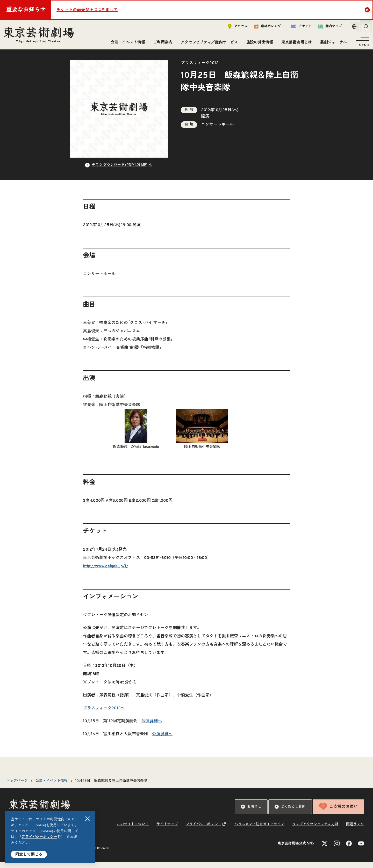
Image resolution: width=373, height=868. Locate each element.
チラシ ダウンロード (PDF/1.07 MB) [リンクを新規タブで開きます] (120, 171)
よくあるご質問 (290, 812)
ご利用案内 (162, 43)
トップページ (17, 786)
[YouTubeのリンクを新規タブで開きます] (361, 849)
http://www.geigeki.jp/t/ (106, 572)
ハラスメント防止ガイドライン (259, 830)
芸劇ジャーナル (332, 43)
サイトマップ (167, 830)
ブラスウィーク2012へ (104, 714)
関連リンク (355, 830)
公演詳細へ (152, 727)
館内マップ (326, 28)
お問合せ (251, 812)
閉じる (88, 819)
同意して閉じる (29, 854)
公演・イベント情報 (127, 43)
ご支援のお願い (338, 812)
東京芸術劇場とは (296, 43)
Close (368, 10)
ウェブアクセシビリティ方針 (315, 830)
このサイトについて (133, 830)
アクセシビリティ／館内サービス (208, 43)
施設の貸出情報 (259, 43)
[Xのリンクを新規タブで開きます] (325, 849)
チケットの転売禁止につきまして (87, 10)
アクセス (234, 28)
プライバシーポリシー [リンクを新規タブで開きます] (39, 837)
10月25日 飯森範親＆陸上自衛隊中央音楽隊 (111, 786)
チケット (297, 28)
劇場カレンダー (265, 28)
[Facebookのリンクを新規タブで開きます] (349, 849)
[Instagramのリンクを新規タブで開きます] (337, 849)
